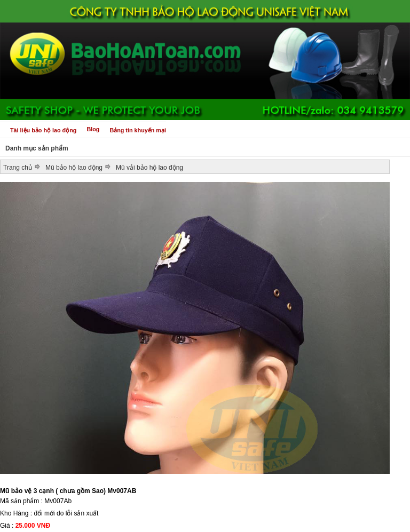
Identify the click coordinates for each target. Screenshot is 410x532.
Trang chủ (18, 168)
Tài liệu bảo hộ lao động (43, 130)
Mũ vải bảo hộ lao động (149, 168)
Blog (93, 129)
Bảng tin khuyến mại (138, 130)
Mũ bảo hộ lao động (74, 168)
